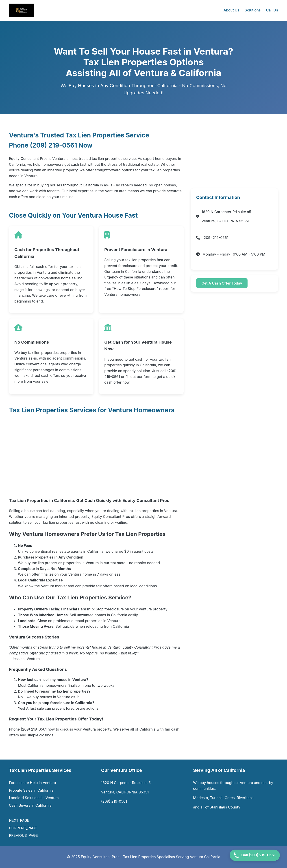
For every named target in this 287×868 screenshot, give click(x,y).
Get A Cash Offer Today (222, 283)
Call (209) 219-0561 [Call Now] (255, 855)
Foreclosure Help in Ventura (33, 783)
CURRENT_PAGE (23, 828)
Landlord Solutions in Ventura (34, 798)
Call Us (272, 10)
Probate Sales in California (31, 790)
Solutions (253, 10)
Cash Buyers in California (30, 805)
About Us (232, 10)
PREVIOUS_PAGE (23, 835)
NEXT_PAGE (20, 820)
